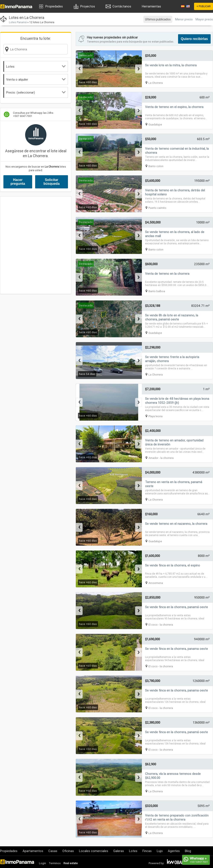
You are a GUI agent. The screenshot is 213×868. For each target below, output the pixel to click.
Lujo (160, 851)
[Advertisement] (46, 245)
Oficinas (68, 851)
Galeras (119, 851)
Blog (188, 851)
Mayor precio (204, 19)
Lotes (36, 66)
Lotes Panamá (18, 22)
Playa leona (155, 416)
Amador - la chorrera (161, 458)
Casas (53, 851)
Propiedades (54, 6)
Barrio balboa (157, 291)
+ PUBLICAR (204, 6)
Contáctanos (122, 6)
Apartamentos (33, 851)
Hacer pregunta (18, 182)
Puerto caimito (157, 208)
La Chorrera (156, 83)
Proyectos (88, 6)
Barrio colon (156, 166)
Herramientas (151, 6)
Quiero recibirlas (194, 39)
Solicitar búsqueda (52, 182)
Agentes (174, 851)
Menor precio (184, 19)
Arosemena (156, 583)
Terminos (55, 863)
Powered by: (156, 863)
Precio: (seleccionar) (36, 92)
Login (42, 863)
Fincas (147, 851)
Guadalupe (155, 125)
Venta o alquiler (36, 79)
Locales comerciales (94, 851)
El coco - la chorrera (161, 625)
